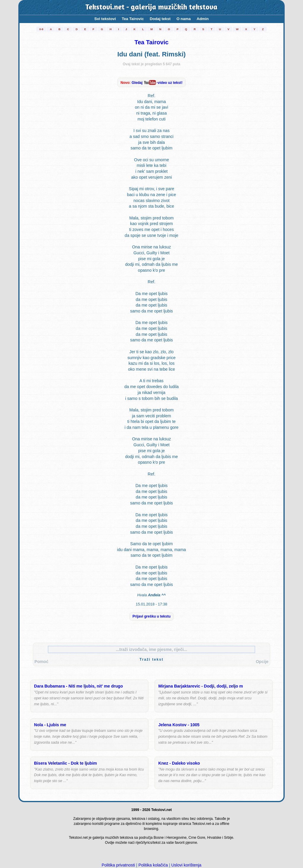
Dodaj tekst (160, 19)
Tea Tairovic (133, 19)
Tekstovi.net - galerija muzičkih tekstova (152, 8)
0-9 (41, 29)
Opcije (262, 662)
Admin (203, 19)
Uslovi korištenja (186, 865)
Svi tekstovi (105, 19)
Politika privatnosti (118, 865)
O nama (183, 19)
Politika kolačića (153, 865)
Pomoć (42, 662)
